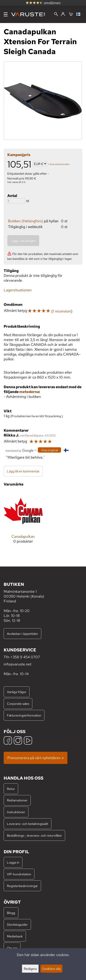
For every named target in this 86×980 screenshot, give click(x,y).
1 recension (62, 311)
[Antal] (16, 201)
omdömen (43, 3)
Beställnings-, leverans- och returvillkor (34, 835)
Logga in (13, 862)
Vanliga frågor (17, 692)
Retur (11, 789)
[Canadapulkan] (23, 521)
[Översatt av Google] (19, 450)
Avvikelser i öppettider (22, 634)
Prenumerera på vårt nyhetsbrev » (36, 758)
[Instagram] (18, 741)
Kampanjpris (19, 155)
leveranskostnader (60, 164)
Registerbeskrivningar (22, 886)
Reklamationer (17, 800)
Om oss (12, 948)
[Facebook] (8, 741)
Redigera (30, 969)
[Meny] (6, 14)
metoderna (29, 392)
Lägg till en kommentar (23, 471)
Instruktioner (16, 812)
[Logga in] (63, 14)
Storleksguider (17, 924)
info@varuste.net (18, 664)
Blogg (11, 913)
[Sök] (56, 15)
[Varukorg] (71, 14)
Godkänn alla (51, 969)
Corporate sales (18, 704)
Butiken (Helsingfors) (26, 221)
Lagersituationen (18, 290)
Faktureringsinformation (24, 715)
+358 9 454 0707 (25, 657)
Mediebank (15, 936)
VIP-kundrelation (19, 874)
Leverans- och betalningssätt (28, 824)
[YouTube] (28, 741)
